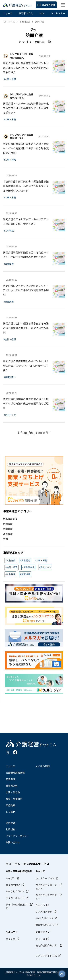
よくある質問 (43, 766)
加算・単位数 (13, 792)
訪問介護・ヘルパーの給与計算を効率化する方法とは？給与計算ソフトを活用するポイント (26, 108)
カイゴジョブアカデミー (46, 897)
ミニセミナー (58, 13)
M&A (42, 13)
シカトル (40, 905)
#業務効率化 (10, 377)
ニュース (8, 13)
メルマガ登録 (46, 5)
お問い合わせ (13, 842)
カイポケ (11, 878)
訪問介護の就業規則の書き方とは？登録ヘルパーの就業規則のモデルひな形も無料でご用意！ (26, 148)
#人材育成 (9, 231)
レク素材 (11, 812)
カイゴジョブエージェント (46, 887)
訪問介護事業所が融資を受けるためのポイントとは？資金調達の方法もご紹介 (26, 255)
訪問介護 (8, 524)
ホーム (11, 22)
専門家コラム (26, 13)
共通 (5, 539)
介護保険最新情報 (15, 773)
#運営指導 (25, 574)
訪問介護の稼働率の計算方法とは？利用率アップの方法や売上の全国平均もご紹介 (26, 403)
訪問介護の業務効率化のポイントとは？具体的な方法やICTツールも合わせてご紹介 (26, 366)
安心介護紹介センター (46, 947)
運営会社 (11, 823)
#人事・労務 (10, 79)
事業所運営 (12, 786)
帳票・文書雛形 (14, 799)
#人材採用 (10, 574)
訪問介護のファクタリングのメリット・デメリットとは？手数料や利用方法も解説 (26, 290)
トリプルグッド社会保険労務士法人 (22, 56)
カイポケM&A (13, 885)
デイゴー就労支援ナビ (16, 906)
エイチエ (11, 939)
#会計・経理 (10, 339)
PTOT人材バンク (44, 918)
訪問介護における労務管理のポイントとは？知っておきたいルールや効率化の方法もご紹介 (26, 68)
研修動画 (11, 805)
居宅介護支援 (10, 519)
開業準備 (11, 779)
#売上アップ (10, 415)
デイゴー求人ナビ (15, 898)
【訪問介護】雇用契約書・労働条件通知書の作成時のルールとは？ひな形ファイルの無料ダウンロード (26, 186)
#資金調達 (9, 264)
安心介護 (40, 939)
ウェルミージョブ (45, 878)
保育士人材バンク (45, 925)
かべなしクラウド (15, 891)
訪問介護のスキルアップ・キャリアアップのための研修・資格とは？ (26, 221)
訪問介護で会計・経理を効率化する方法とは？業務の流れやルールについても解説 (26, 328)
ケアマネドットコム (46, 956)
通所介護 (8, 534)
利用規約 (11, 829)
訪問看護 (8, 529)
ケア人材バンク (44, 912)
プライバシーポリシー (18, 836)
